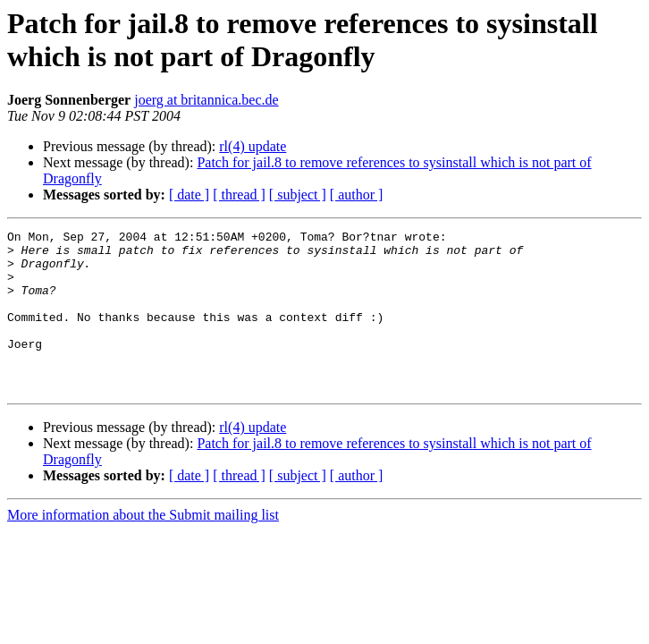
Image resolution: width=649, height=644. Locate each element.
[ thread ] (239, 195)
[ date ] (189, 195)
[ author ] (357, 195)
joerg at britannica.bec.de (206, 100)
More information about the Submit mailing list (143, 547)
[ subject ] (298, 195)
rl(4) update (253, 146)
